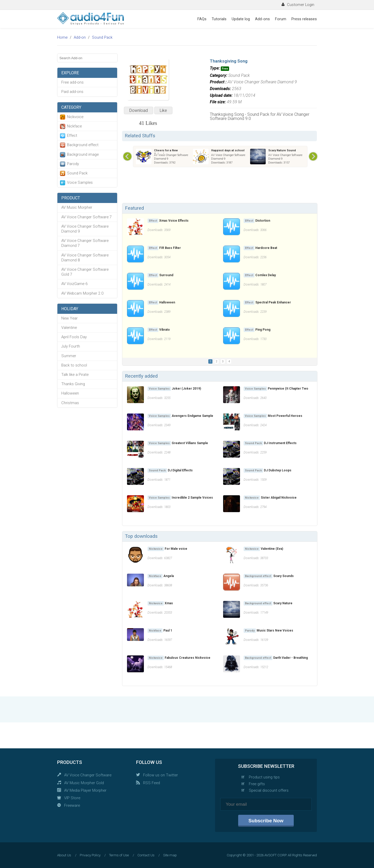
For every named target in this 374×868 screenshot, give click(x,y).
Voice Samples (80, 182)
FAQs (202, 19)
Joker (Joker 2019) (186, 389)
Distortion (263, 221)
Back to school (74, 365)
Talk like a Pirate (75, 375)
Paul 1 (168, 630)
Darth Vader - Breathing (290, 658)
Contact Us (146, 855)
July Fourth (71, 346)
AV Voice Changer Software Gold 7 (85, 272)
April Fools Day (74, 337)
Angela (169, 576)
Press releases (304, 19)
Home (62, 37)
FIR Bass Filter (170, 248)
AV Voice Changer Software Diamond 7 (85, 243)
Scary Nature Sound (282, 150)
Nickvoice (75, 117)
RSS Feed (152, 783)
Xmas (169, 603)
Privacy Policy (90, 855)
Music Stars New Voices (275, 630)
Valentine (69, 328)
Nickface (74, 126)
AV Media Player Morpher (85, 790)
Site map (170, 855)
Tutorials (219, 19)
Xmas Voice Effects (174, 221)
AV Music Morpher (77, 207)
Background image (83, 154)
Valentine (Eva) (272, 549)
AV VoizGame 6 (74, 284)
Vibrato (165, 330)
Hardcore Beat (266, 248)
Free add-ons (72, 82)
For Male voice (176, 549)
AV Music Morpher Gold (84, 783)
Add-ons (262, 19)
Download (139, 110)
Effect (72, 135)
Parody (73, 164)
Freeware (72, 805)
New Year (69, 318)
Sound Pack (102, 37)
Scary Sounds (283, 576)
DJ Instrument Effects (280, 443)
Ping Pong (263, 330)
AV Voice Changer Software (88, 775)
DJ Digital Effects (180, 470)
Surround (166, 275)
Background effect (83, 145)
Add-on (80, 37)
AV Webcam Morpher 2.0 (82, 293)
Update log (241, 19)
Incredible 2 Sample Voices (192, 498)
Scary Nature (283, 603)
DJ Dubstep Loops (278, 470)
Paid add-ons (72, 92)
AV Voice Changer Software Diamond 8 (85, 258)
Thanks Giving (73, 384)
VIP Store (72, 798)
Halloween (70, 393)
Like (163, 110)
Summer (69, 356)
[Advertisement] (219, 186)
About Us (64, 855)
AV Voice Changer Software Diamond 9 (85, 229)
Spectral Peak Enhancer (273, 302)
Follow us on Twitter (161, 775)
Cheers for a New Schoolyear (166, 152)
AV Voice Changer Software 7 (86, 217)
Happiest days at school (228, 150)
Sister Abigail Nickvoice (279, 498)
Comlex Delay (266, 275)
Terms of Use (119, 855)
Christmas (70, 403)
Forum (281, 19)
